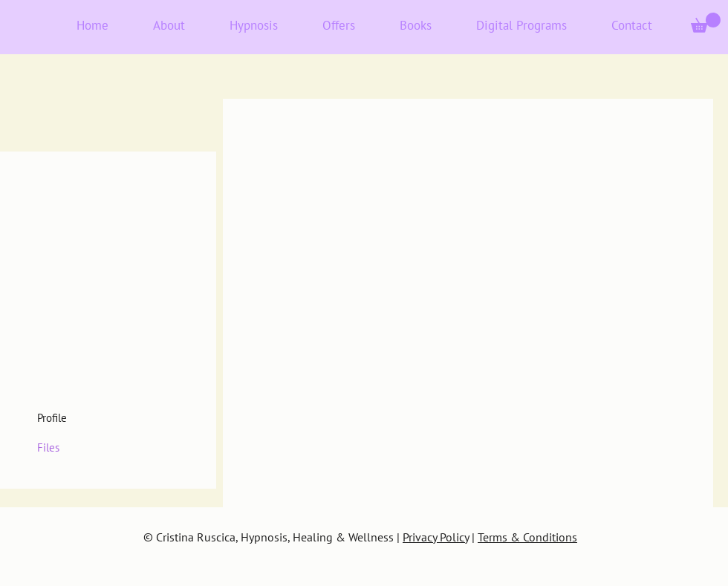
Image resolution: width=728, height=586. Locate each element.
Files (48, 447)
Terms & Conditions (527, 537)
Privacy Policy (436, 537)
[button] (706, 23)
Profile (52, 418)
